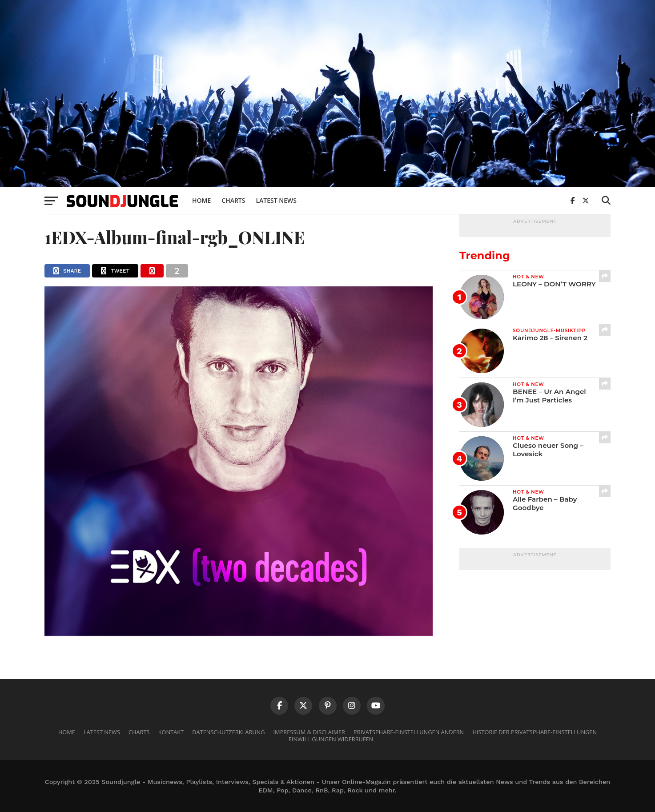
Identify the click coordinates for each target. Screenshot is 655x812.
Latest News (276, 200)
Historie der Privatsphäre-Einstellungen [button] (534, 732)
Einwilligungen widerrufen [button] (331, 739)
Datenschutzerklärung (228, 732)
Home (201, 200)
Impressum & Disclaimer (309, 732)
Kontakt (171, 732)
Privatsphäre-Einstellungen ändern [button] (409, 732)
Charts (233, 200)
